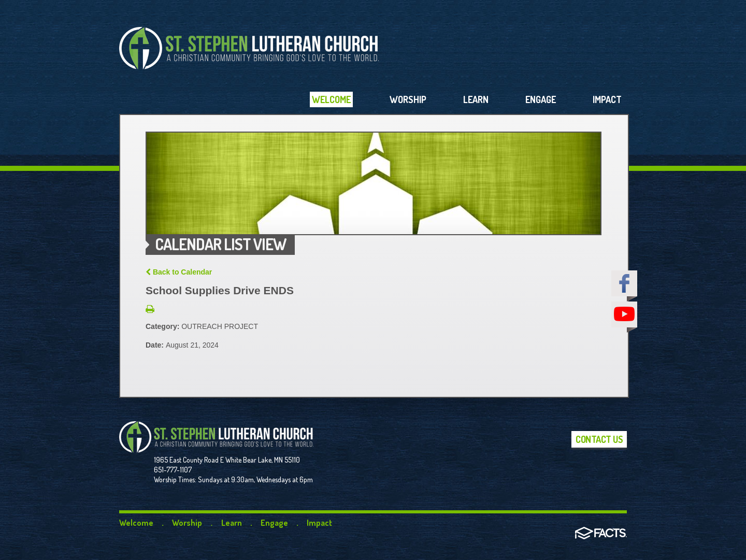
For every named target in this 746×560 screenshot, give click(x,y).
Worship (187, 523)
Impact (319, 523)
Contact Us (599, 439)
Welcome (136, 523)
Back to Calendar (179, 272)
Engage (274, 523)
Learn (232, 523)
